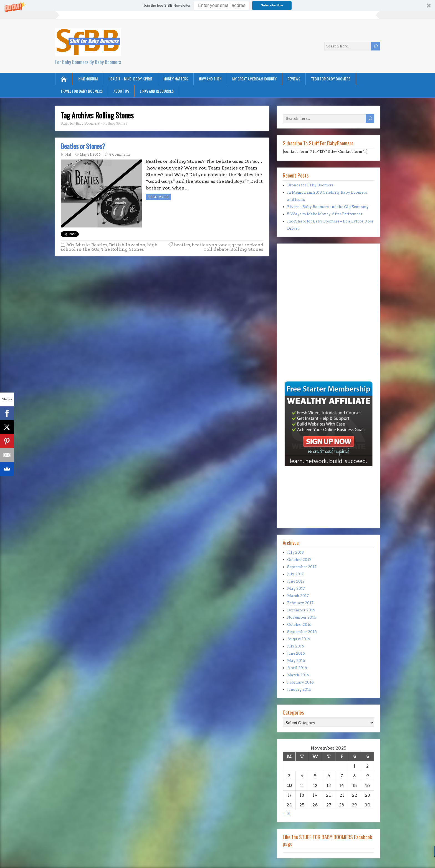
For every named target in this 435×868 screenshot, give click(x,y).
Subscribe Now (272, 5)
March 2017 (298, 596)
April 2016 (297, 668)
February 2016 (300, 682)
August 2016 (299, 639)
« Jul (287, 813)
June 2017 (296, 581)
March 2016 (298, 675)
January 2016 (299, 689)
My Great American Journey (254, 79)
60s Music (78, 245)
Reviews (294, 79)
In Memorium (88, 79)
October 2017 (299, 560)
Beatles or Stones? (83, 146)
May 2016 (296, 661)
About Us (121, 91)
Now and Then (210, 79)
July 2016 (296, 646)
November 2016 (302, 617)
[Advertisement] (299, 341)
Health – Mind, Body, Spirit (131, 79)
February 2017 (300, 603)
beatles (182, 245)
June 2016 (296, 653)
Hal (68, 154)
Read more (158, 197)
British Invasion (127, 245)
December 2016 (301, 610)
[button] (217, 5)
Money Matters (176, 79)
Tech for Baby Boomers (331, 79)
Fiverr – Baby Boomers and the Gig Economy (328, 207)
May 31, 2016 (90, 154)
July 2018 (295, 552)
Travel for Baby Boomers (82, 91)
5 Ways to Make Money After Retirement (325, 214)
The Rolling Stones (122, 249)
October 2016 (299, 625)
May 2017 (296, 589)
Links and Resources (157, 91)
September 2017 (302, 567)
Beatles (99, 245)
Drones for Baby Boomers (310, 185)
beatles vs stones (211, 245)
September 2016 (302, 632)
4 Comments (120, 154)
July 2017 (295, 574)
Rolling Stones (247, 249)
